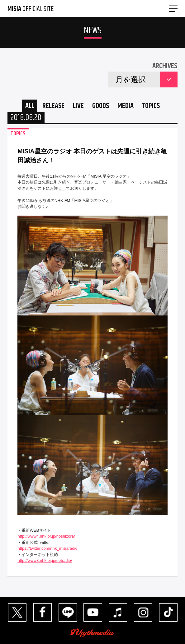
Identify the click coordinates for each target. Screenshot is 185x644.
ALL (30, 106)
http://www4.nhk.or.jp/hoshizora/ (46, 536)
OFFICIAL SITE (31, 9)
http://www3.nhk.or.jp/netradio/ (45, 560)
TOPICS (151, 106)
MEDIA (126, 106)
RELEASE (53, 106)
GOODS (101, 106)
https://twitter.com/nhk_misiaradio (47, 548)
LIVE (78, 106)
